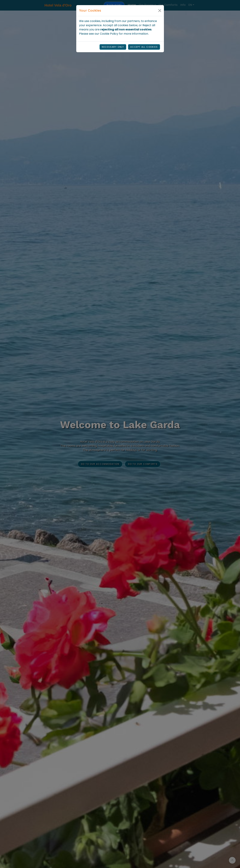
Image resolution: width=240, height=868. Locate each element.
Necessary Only (113, 47)
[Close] (160, 11)
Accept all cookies (144, 47)
